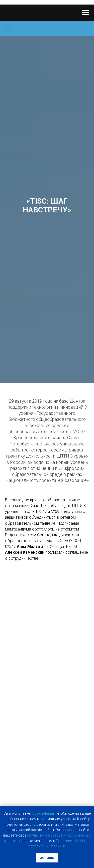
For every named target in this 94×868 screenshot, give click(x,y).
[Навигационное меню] (85, 13)
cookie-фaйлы (44, 813)
